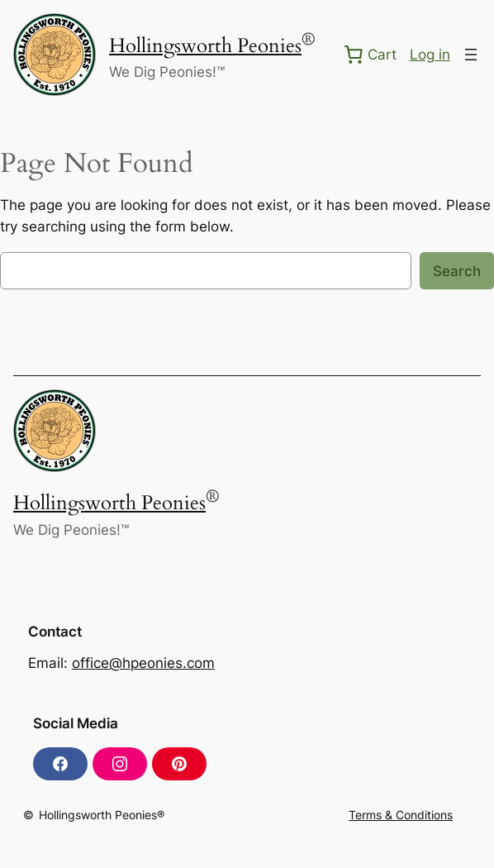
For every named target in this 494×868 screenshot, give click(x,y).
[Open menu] (471, 55)
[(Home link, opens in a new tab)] (55, 55)
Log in (430, 55)
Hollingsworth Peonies (205, 46)
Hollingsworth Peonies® (102, 815)
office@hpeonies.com (143, 663)
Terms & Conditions (401, 815)
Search (457, 271)
